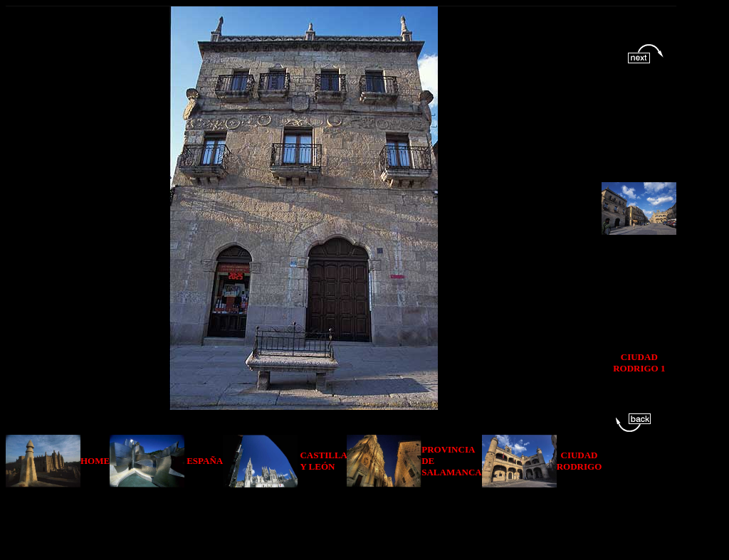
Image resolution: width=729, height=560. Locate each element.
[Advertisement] (344, 519)
